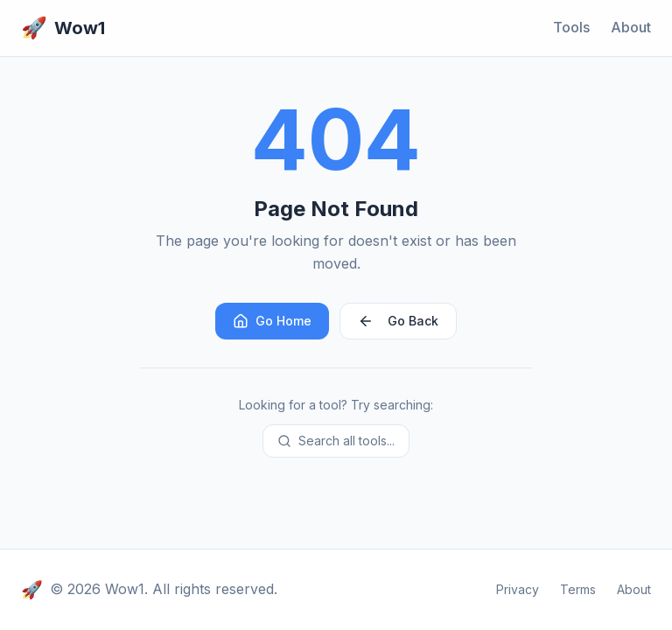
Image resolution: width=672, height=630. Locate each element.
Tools (571, 27)
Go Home (272, 321)
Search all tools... (336, 441)
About (631, 27)
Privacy (518, 589)
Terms (578, 589)
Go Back (398, 321)
